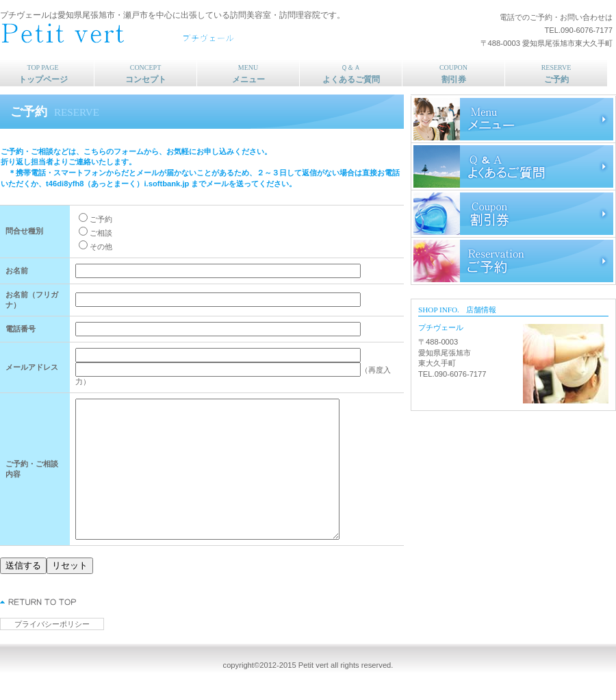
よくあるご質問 (513, 166)
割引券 (513, 214)
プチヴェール (181, 35)
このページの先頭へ (39, 602)
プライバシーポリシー (52, 624)
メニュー (513, 119)
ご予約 (513, 261)
